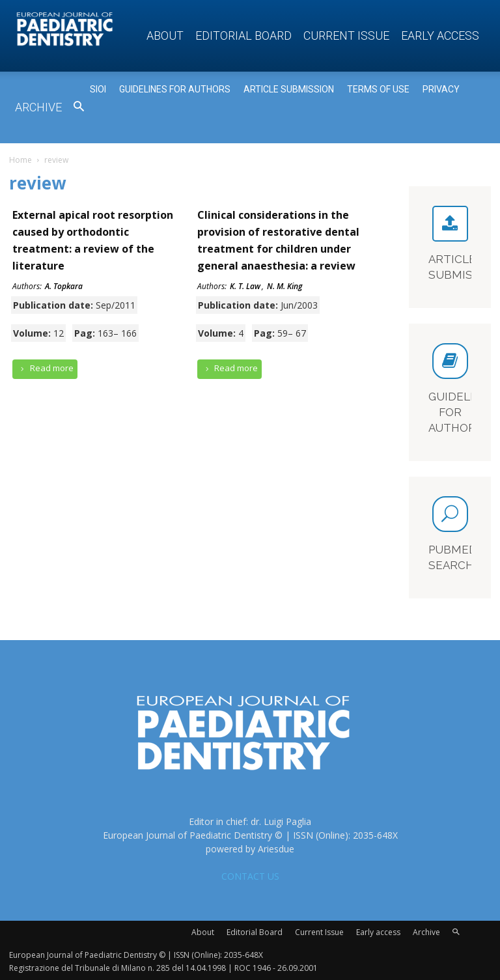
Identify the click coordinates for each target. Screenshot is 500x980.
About (165, 35)
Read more (45, 368)
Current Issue (346, 35)
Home (21, 160)
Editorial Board (243, 35)
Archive (38, 107)
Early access (440, 35)
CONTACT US (250, 876)
